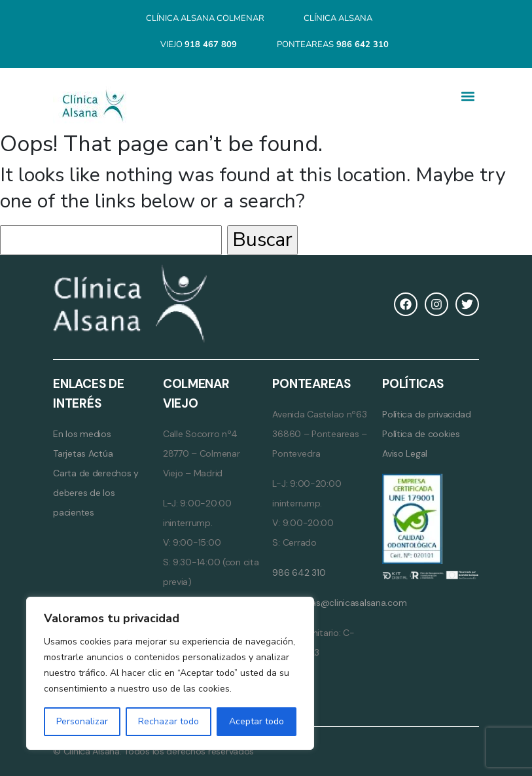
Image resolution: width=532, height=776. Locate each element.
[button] (468, 96)
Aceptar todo (257, 721)
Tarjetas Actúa (83, 453)
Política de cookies (421, 434)
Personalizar (82, 721)
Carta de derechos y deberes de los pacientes (96, 493)
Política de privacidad (427, 414)
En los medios (82, 434)
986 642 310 (299, 573)
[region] (170, 673)
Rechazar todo (168, 721)
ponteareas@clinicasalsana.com (339, 603)
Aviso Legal (405, 453)
